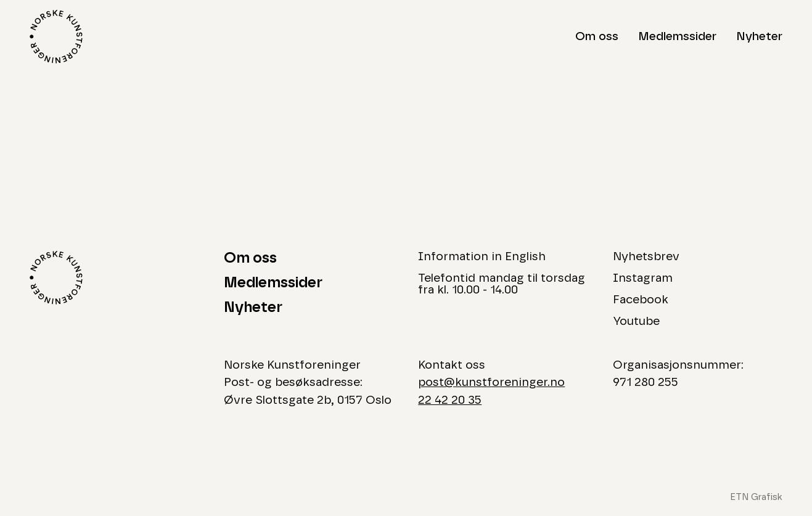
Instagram (643, 278)
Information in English (482, 257)
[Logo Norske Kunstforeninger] (56, 37)
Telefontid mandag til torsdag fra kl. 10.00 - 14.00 (502, 284)
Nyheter (759, 37)
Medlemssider (677, 37)
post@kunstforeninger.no (491, 383)
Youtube (636, 321)
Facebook (641, 300)
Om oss (597, 37)
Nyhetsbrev (646, 257)
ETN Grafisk (756, 497)
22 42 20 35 (450, 400)
